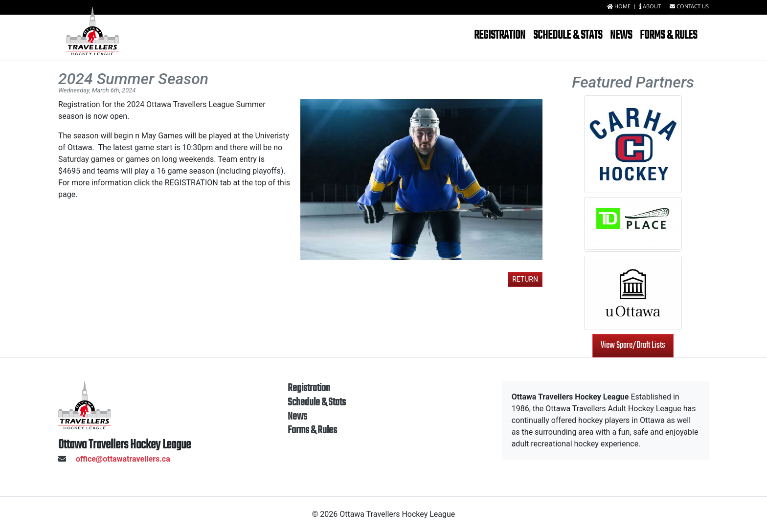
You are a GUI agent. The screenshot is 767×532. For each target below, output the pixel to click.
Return (525, 279)
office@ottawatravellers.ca (114, 459)
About (651, 6)
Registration (500, 35)
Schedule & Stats (568, 35)
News (621, 35)
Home (620, 6)
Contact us (689, 6)
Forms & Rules (668, 35)
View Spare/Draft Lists (633, 345)
